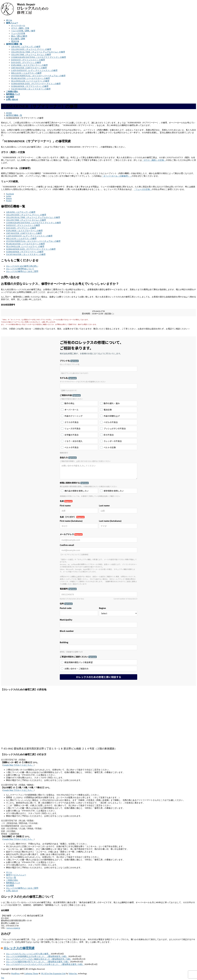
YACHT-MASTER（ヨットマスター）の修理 (31, 89)
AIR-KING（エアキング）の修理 (26, 47)
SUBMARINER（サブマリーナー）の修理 (30, 86)
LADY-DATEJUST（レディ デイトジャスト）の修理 (34, 70)
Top (3, 978)
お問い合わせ (12, 891)
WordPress (15, 974)
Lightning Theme (31, 974)
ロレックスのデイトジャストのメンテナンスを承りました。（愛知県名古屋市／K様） (45, 964)
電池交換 (15, 41)
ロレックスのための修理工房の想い (22, 266)
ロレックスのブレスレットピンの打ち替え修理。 (28, 954)
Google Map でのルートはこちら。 (18, 765)
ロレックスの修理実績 (19, 948)
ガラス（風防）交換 (20, 28)
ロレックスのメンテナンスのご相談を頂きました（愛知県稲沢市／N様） (39, 959)
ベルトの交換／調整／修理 (23, 31)
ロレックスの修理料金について (20, 269)
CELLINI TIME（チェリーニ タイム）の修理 (31, 55)
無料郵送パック (13, 883)
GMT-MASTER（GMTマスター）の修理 (29, 68)
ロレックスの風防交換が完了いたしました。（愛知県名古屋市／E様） (38, 962)
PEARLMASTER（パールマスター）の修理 (30, 78)
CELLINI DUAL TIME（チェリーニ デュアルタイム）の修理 (38, 52)
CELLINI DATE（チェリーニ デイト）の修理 (31, 49)
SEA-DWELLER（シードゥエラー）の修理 (30, 81)
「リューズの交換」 (143, 189)
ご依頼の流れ (12, 880)
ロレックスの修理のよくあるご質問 (22, 271)
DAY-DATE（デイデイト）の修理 (26, 62)
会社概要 (10, 885)
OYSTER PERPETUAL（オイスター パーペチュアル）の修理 (38, 76)
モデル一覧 (11, 878)
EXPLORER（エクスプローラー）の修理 (29, 65)
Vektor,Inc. (73, 974)
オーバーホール (18, 25)
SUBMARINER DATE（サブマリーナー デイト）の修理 (36, 84)
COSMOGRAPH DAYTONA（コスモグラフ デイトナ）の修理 (38, 57)
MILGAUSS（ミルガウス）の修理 (26, 73)
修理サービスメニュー (16, 875)
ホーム (9, 872)
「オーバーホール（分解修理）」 (117, 176)
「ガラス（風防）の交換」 (154, 160)
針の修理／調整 (18, 39)
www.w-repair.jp (13, 928)
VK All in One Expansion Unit (53, 974)
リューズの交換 (18, 33)
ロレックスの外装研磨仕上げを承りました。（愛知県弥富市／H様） (37, 956)
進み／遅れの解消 (19, 36)
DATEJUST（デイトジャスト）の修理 (28, 60)
